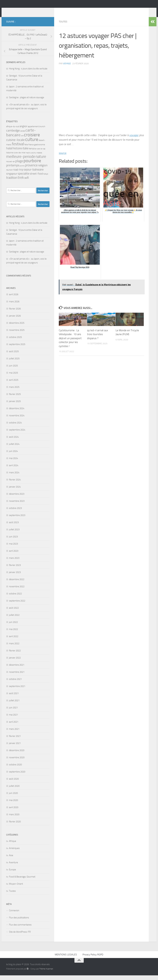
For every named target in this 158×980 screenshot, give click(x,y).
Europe (12, 874)
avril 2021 (14, 726)
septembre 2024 (17, 434)
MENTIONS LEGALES (66, 959)
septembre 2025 (17, 349)
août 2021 (14, 698)
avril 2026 (14, 299)
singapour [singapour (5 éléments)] (12, 178)
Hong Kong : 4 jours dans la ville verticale (28, 73)
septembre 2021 (17, 691)
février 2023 (15, 570)
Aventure (13, 867)
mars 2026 (14, 306)
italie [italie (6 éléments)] (25, 153)
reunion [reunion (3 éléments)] (9, 174)
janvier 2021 (15, 748)
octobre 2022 (15, 598)
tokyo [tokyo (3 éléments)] (46, 178)
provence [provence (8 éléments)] (31, 170)
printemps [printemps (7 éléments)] (13, 170)
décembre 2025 (17, 328)
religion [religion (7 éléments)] (43, 170)
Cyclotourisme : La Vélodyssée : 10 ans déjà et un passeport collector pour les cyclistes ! (70, 343)
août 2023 (14, 527)
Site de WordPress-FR (20, 936)
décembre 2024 (17, 413)
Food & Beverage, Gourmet (22, 881)
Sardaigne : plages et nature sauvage (27, 102)
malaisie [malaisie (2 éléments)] (39, 157)
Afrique (13, 846)
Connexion (14, 915)
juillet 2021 (14, 705)
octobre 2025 (15, 342)
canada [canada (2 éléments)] (23, 136)
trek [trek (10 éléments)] (21, 182)
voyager (134, 140)
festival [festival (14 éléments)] (18, 149)
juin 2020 (13, 798)
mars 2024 (14, 477)
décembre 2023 (17, 499)
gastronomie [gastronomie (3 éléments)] (40, 149)
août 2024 (14, 442)
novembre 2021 (17, 677)
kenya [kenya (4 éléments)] (32, 153)
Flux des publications (19, 922)
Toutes (63, 26)
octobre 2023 (15, 513)
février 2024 (15, 484)
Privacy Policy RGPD (93, 959)
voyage (67, 68)
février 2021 (15, 741)
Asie (11, 860)
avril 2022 (14, 641)
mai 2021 (13, 719)
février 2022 (15, 655)
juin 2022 (13, 627)
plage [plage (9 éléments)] (19, 166)
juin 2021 (13, 712)
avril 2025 (14, 385)
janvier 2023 (15, 577)
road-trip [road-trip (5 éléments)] (18, 174)
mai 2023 (13, 548)
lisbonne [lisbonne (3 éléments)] (10, 157)
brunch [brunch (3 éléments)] (42, 131)
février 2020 (15, 826)
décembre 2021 (17, 669)
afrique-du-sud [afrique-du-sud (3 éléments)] (13, 131)
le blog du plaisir (28, 11)
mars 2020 (14, 819)
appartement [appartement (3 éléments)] (33, 131)
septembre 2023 (17, 520)
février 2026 (15, 313)
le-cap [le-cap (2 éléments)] (43, 153)
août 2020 (14, 783)
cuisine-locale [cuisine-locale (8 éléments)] (15, 144)
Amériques (14, 853)
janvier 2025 (15, 406)
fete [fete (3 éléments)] (26, 149)
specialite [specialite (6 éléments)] (23, 178)
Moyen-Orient (16, 888)
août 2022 (14, 612)
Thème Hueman (46, 973)
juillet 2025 (14, 363)
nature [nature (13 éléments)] (41, 161)
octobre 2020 (15, 769)
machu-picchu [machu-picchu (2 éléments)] (31, 157)
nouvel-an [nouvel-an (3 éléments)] (11, 166)
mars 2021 (14, 734)
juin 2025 (13, 370)
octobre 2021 (15, 684)
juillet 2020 (14, 791)
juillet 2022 (14, 620)
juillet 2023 (14, 534)
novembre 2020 (17, 762)
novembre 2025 (17, 335)
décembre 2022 (17, 584)
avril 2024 (14, 470)
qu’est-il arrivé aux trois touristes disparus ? (98, 339)
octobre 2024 (15, 427)
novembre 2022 (17, 591)
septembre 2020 (17, 776)
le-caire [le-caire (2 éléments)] (38, 153)
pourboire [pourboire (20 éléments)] (32, 165)
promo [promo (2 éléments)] (22, 170)
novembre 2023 (17, 506)
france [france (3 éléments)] (31, 149)
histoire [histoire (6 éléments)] (17, 153)
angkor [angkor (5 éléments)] (23, 131)
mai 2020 (13, 805)
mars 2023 (14, 563)
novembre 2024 (17, 420)
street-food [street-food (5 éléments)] (36, 178)
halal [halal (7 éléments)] (9, 153)
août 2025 (14, 356)
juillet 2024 (14, 449)
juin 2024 (13, 456)
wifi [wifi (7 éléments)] (27, 182)
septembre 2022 (17, 605)
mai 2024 (13, 463)
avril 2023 (14, 556)
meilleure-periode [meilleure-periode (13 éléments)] (21, 161)
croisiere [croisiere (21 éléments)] (32, 139)
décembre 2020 (17, 755)
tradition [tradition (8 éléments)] (12, 182)
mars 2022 (14, 648)
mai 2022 (13, 634)
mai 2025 (13, 377)
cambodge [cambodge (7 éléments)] (13, 135)
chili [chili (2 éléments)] (22, 140)
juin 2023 (13, 541)
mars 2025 (14, 392)
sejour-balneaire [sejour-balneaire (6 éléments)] (34, 174)
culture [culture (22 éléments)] (32, 144)
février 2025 (15, 399)
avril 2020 (14, 812)
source (63, 158)
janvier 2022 (15, 662)
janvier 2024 (15, 491)
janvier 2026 (15, 320)
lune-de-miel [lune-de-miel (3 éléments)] (20, 157)
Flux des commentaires (20, 929)
